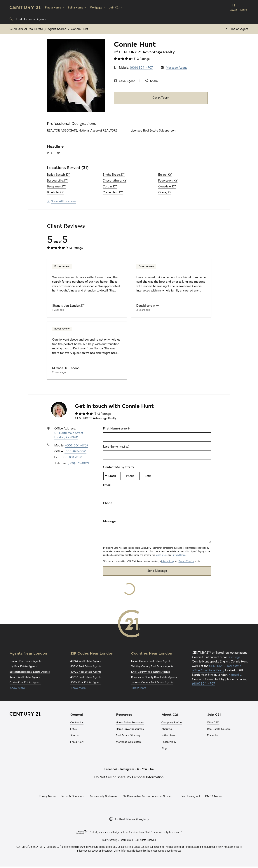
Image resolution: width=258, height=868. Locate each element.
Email (112, 476)
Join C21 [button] (214, 714)
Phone (130, 476)
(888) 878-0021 (78, 463)
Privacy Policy (168, 561)
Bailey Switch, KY (58, 175)
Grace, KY (165, 193)
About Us (167, 729)
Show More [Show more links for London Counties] (139, 688)
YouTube (148, 769)
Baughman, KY (56, 187)
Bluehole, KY (55, 193)
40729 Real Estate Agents (86, 672)
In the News (168, 736)
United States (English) (129, 819)
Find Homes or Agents (28, 19)
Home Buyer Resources (130, 729)
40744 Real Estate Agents (86, 661)
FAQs (73, 729)
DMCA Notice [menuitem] (214, 796)
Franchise (213, 736)
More (244, 7)
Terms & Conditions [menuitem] (73, 796)
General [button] (77, 714)
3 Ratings (143, 59)
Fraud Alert (77, 742)
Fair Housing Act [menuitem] (191, 796)
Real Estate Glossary (128, 736)
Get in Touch (161, 98)
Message (110, 521)
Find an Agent (237, 29)
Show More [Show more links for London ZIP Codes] (78, 688)
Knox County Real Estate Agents (151, 672)
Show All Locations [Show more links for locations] (62, 202)
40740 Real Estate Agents (86, 667)
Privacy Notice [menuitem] (47, 796)
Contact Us (77, 723)
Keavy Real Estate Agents (25, 677)
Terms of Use (161, 555)
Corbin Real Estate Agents (25, 683)
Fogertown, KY (168, 181)
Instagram (127, 769)
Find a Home (53, 7)
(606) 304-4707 (141, 68)
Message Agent (176, 68)
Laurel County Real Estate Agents (151, 661)
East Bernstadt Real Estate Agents (30, 672)
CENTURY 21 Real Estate (26, 29)
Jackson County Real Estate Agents (152, 683)
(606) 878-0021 (75, 452)
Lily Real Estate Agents (23, 667)
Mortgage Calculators (129, 742)
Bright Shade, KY (114, 175)
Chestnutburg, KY (115, 181)
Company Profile (172, 723)
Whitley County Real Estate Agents (152, 667)
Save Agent (124, 81)
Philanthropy (169, 742)
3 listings (234, 657)
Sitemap (75, 736)
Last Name (116, 447)
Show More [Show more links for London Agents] (17, 688)
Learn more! (175, 832)
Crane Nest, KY (113, 193)
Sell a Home (75, 7)
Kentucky (235, 675)
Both (148, 476)
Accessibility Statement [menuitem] (104, 796)
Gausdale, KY (167, 187)
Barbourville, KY (57, 181)
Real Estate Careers (219, 729)
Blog (164, 749)
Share (151, 81)
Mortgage (96, 7)
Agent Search (57, 29)
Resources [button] (124, 714)
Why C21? (213, 723)
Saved (233, 7)
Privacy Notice (179, 555)
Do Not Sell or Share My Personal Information (129, 777)
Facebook (111, 769)
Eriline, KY (165, 175)
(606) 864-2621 (71, 458)
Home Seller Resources (130, 723)
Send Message (157, 571)
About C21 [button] (170, 714)
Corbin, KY (110, 187)
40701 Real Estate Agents (86, 683)
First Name (116, 429)
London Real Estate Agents (26, 661)
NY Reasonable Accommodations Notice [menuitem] (147, 796)
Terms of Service (186, 561)
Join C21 (114, 7)
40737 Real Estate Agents (86, 677)
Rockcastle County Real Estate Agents (154, 677)
